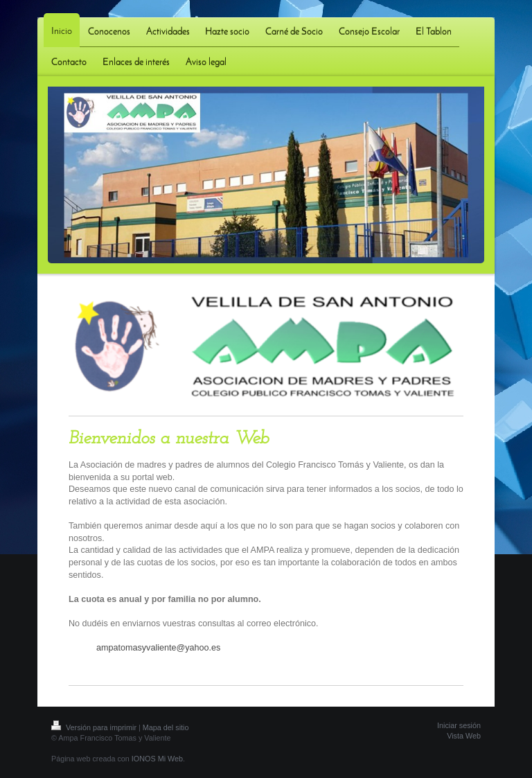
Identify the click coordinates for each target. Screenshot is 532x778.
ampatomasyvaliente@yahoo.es (158, 648)
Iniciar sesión (459, 725)
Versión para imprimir (95, 727)
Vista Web (464, 736)
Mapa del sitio (166, 727)
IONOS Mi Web (157, 759)
